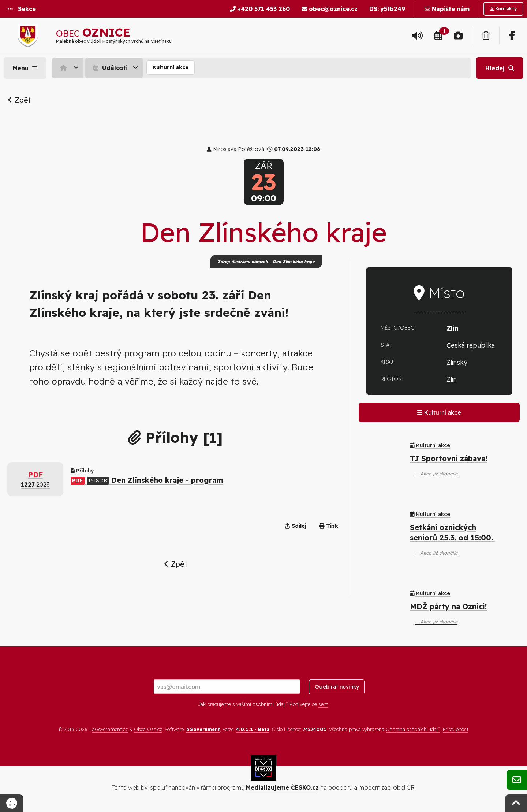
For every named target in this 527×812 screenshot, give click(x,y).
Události (110, 68)
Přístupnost (456, 729)
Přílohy (82, 471)
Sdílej (296, 526)
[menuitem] (69, 68)
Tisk (329, 526)
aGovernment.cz (110, 729)
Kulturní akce (171, 67)
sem (323, 704)
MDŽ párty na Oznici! (448, 606)
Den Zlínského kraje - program (147, 480)
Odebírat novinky (337, 687)
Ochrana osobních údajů (413, 729)
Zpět (19, 100)
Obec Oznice (148, 729)
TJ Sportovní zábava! (449, 458)
